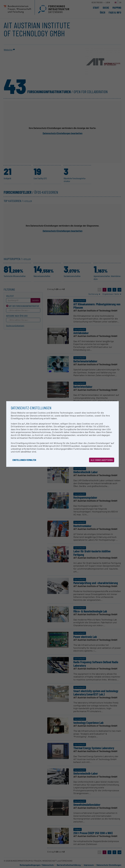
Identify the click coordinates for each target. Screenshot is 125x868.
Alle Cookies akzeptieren (102, 460)
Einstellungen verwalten (24, 460)
